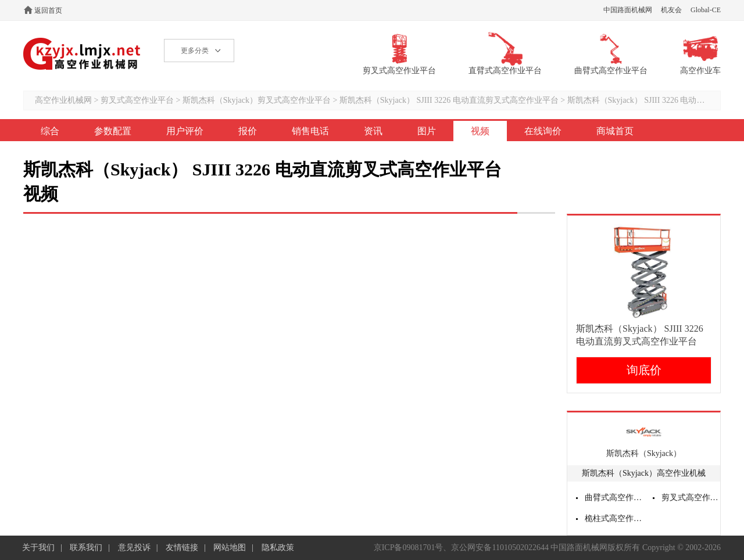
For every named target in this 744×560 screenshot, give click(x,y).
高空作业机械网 (82, 54)
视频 (480, 131)
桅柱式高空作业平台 (614, 518)
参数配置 (113, 131)
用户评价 (185, 131)
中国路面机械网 (628, 10)
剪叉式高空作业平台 (137, 100)
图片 (427, 131)
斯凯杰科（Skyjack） (644, 453)
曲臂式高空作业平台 (614, 498)
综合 (50, 131)
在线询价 (543, 131)
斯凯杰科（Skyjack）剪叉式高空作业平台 (257, 100)
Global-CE (706, 10)
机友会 (671, 10)
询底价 (644, 370)
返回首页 (48, 10)
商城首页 (615, 131)
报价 (248, 131)
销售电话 (310, 131)
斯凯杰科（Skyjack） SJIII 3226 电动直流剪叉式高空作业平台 (449, 100)
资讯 (373, 131)
